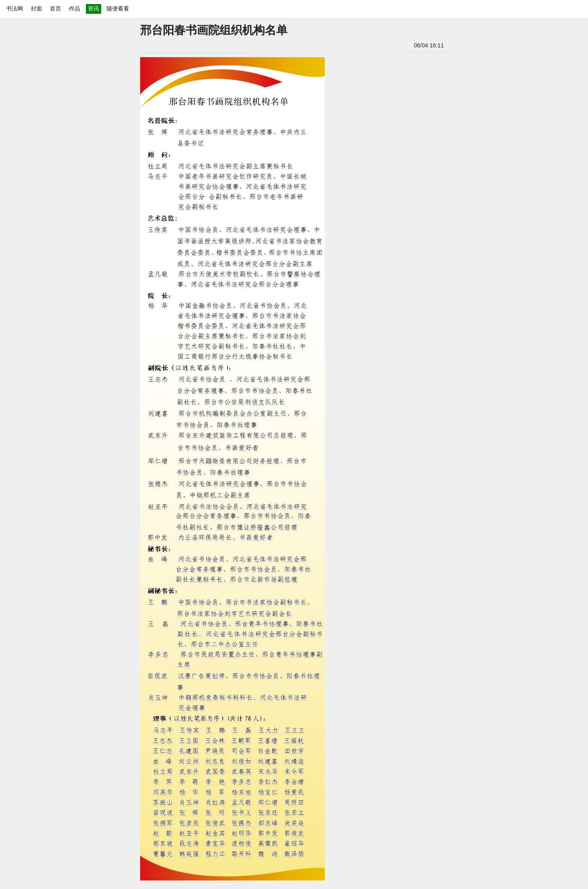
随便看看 (118, 9)
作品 (75, 9)
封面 (36, 9)
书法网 (15, 9)
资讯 (94, 9)
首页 (55, 9)
